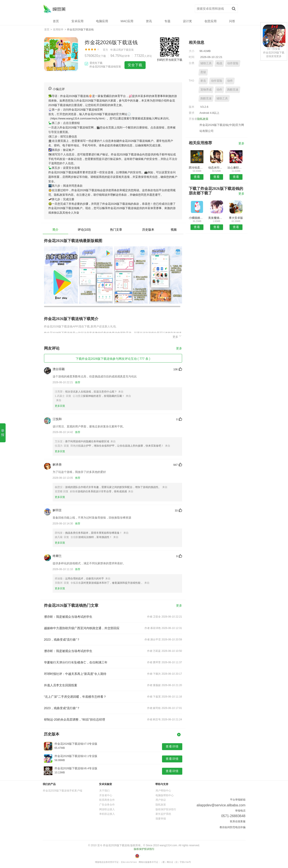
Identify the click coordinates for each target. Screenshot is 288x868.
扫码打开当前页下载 (170, 60)
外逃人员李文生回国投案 (61, 685)
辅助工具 (206, 63)
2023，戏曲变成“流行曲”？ (62, 640)
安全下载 (135, 65)
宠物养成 (206, 90)
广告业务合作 (107, 805)
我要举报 (161, 819)
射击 (203, 81)
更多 (177, 336)
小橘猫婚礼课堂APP (197, 218)
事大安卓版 (236, 218)
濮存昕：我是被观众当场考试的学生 (68, 617)
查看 (197, 177)
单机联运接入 (107, 814)
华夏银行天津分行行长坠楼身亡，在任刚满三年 (76, 662)
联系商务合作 (107, 800)
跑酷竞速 (233, 90)
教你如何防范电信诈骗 (233, 827)
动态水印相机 (216, 168)
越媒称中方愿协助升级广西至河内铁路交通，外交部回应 (82, 628)
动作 (230, 81)
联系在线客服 (238, 821)
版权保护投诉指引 (166, 809)
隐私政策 (203, 119)
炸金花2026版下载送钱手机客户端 (63, 791)
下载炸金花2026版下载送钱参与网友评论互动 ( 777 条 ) (113, 359)
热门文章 (116, 230)
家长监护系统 (163, 814)
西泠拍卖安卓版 (197, 168)
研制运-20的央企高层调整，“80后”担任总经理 (75, 719)
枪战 (219, 63)
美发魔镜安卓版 (216, 218)
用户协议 (161, 800)
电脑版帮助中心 (165, 795)
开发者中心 (106, 795)
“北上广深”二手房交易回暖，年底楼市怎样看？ (75, 697)
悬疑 (203, 72)
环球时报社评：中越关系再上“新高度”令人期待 (75, 674)
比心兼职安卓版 (236, 168)
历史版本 (148, 230)
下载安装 (129, 50)
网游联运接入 (107, 809)
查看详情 (172, 746)
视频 (174, 230)
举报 (3, 433)
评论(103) (84, 230)
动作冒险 (233, 63)
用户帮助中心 (163, 791)
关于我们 (104, 791)
